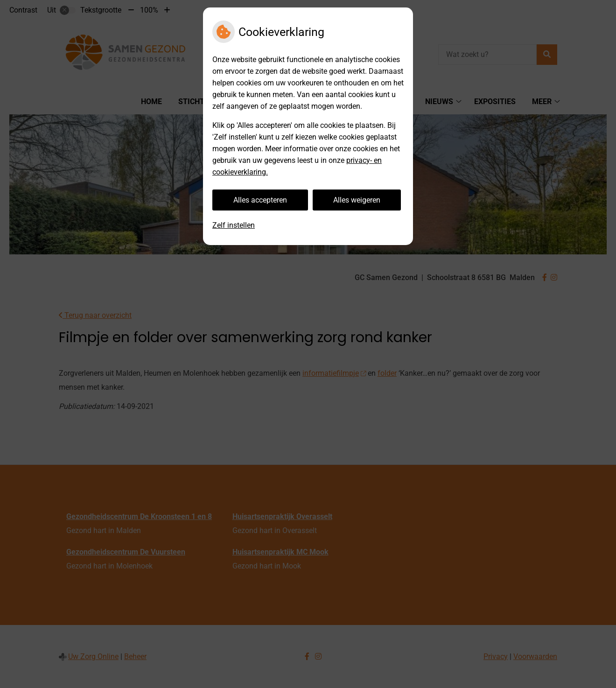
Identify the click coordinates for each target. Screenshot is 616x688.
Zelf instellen (234, 225)
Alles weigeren (357, 200)
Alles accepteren (260, 200)
